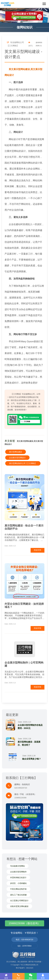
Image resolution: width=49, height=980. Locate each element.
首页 (6, 976)
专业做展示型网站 (18, 866)
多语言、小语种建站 (18, 883)
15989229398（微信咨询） (24, 923)
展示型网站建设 (16, 452)
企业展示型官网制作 (18, 872)
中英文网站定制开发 (18, 889)
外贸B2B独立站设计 (18, 878)
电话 (18, 976)
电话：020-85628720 (24, 940)
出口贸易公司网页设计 (19, 901)
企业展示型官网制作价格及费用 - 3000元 (30, 727)
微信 (31, 976)
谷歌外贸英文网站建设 (19, 906)
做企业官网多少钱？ (31, 759)
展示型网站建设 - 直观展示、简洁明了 (29, 743)
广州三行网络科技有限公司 (29, 965)
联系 (43, 976)
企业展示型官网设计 (17, 458)
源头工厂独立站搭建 (18, 895)
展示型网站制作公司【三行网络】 (23, 463)
